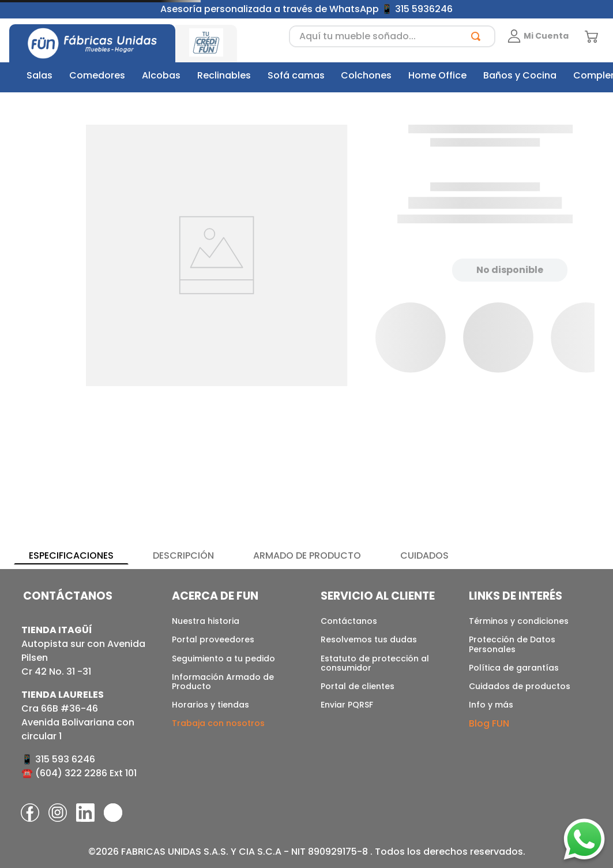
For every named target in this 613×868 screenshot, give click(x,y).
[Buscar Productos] (478, 36)
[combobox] (392, 36)
